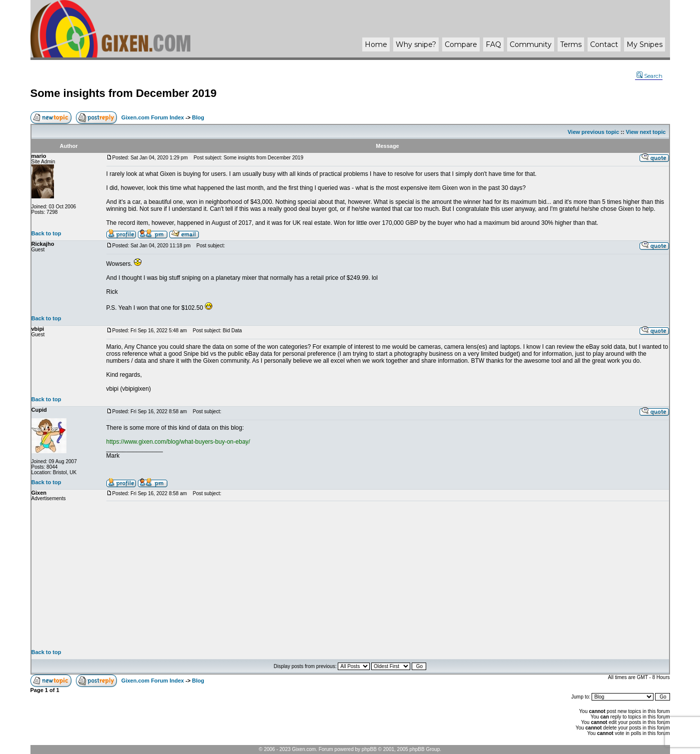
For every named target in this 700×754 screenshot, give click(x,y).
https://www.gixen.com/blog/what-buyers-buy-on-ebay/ (178, 442)
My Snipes (645, 44)
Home (376, 44)
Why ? (416, 44)
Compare (461, 44)
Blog (198, 117)
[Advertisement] (388, 575)
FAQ (493, 44)
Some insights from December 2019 (124, 93)
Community (531, 44)
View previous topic (593, 132)
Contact (604, 44)
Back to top (46, 233)
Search (650, 76)
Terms (571, 44)
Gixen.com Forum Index (153, 117)
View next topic (646, 132)
